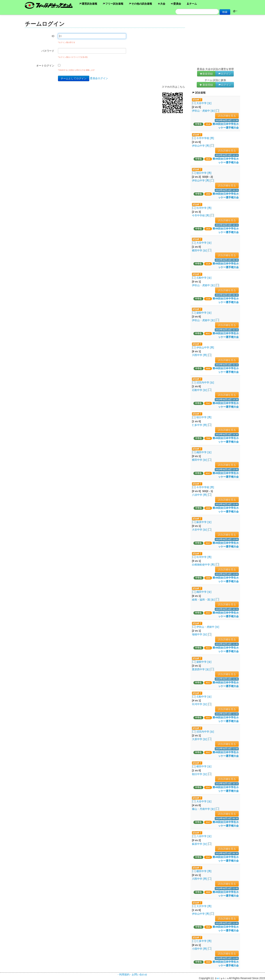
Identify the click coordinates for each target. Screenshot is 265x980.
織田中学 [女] (204, 452)
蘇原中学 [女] (204, 522)
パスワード (48, 51)
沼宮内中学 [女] (205, 382)
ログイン (225, 74)
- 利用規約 (124, 974)
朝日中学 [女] (200, 774)
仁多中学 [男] (200, 425)
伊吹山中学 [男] (201, 146)
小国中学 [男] (200, 949)
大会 (161, 4)
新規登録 (206, 74)
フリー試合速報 (113, 4)
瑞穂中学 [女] (200, 634)
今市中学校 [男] (205, 138)
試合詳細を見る (227, 116)
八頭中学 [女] (204, 836)
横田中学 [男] (204, 871)
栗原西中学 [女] (201, 669)
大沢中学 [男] (204, 906)
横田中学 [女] (200, 250)
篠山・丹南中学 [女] (204, 809)
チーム (192, 4)
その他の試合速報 (140, 4)
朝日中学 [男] (204, 173)
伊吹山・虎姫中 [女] (204, 111)
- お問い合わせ (139, 974)
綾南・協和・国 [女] (204, 600)
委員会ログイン (99, 78)
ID (53, 36)
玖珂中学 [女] (200, 704)
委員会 (176, 4)
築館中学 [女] (204, 313)
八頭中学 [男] (200, 495)
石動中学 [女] (204, 278)
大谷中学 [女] (204, 103)
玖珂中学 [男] (204, 208)
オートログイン (45, 66)
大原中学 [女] (200, 739)
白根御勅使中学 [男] (204, 565)
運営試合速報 (88, 4)
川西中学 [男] (200, 355)
